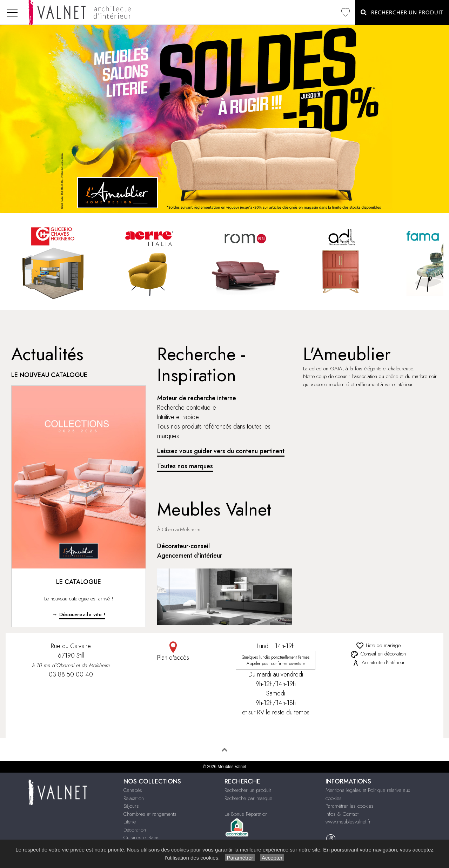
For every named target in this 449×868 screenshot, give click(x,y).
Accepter (272, 858)
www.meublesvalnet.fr (348, 822)
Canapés (133, 790)
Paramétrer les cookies (350, 806)
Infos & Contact (342, 814)
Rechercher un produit (248, 790)
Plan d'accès (173, 652)
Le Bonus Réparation (246, 814)
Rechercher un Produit (402, 12)
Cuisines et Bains (142, 837)
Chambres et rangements (150, 814)
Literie (130, 822)
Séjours (131, 806)
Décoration (135, 830)
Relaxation (134, 798)
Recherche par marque (248, 798)
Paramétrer (240, 858)
